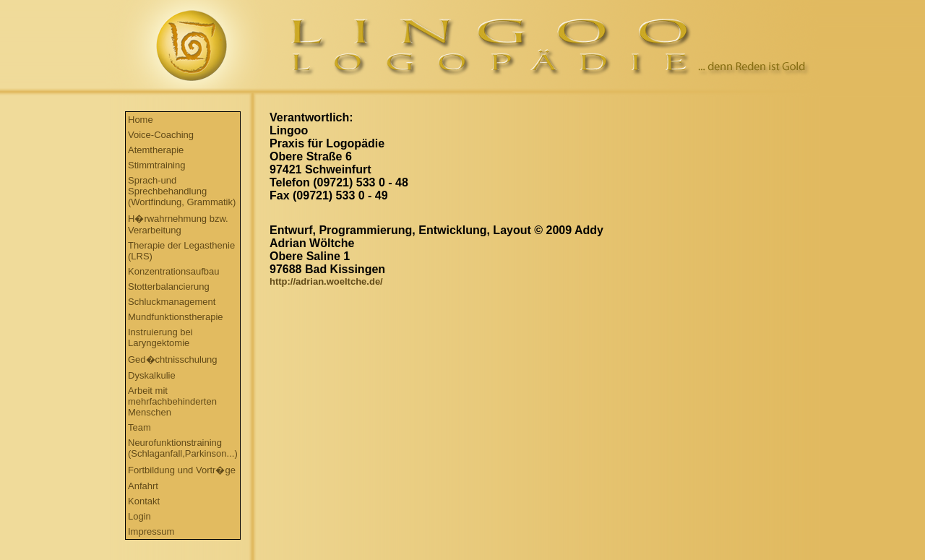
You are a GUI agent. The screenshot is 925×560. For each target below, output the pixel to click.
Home (141, 120)
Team (139, 427)
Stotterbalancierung (169, 287)
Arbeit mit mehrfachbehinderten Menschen (172, 401)
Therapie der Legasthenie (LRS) (181, 251)
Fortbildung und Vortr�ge (182, 470)
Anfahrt (143, 486)
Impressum (151, 531)
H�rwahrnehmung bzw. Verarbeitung (178, 224)
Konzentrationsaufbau (173, 271)
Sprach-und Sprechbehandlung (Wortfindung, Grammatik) (182, 191)
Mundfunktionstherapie (176, 317)
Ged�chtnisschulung (173, 359)
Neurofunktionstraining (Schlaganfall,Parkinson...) (183, 448)
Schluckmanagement (172, 302)
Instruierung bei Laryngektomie (160, 337)
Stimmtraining (156, 165)
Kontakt (144, 501)
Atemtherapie (156, 150)
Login (139, 516)
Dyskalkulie (152, 375)
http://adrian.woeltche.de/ (326, 281)
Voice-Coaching (161, 135)
